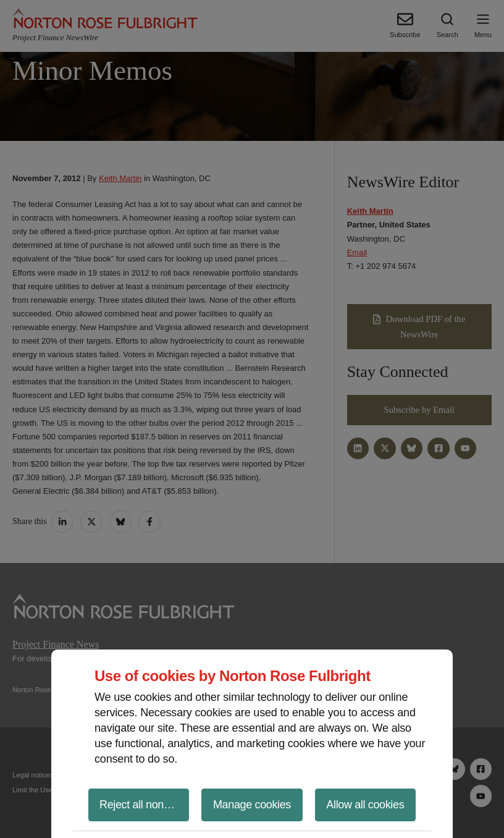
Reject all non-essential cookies (144, 805)
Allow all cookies (365, 805)
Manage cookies (252, 805)
